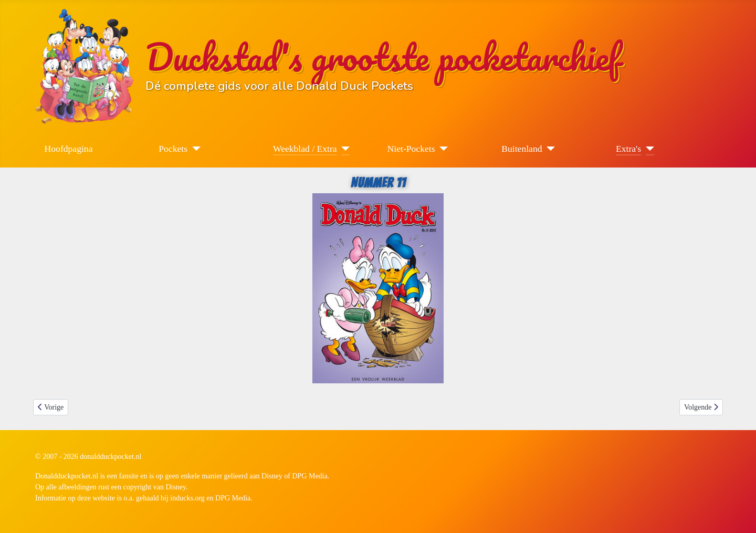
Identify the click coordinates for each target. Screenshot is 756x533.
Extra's (628, 149)
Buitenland (522, 149)
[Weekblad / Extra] (344, 149)
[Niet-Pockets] (442, 149)
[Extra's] (648, 149)
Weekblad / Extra (305, 149)
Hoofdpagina (69, 149)
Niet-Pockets (411, 149)
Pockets (173, 149)
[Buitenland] (549, 149)
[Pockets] (194, 149)
